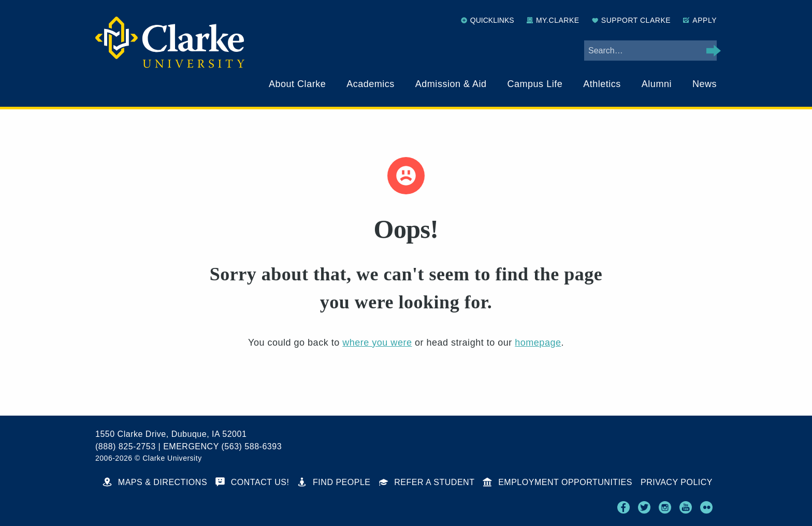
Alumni (657, 84)
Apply (700, 20)
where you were (377, 343)
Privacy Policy (677, 482)
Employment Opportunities (557, 482)
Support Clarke (631, 20)
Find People (334, 482)
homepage (538, 343)
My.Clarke (553, 20)
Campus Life (535, 84)
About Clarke (297, 84)
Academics (371, 84)
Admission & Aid (451, 84)
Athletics (602, 84)
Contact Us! (252, 482)
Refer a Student (427, 482)
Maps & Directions (155, 482)
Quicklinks (488, 20)
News (705, 84)
